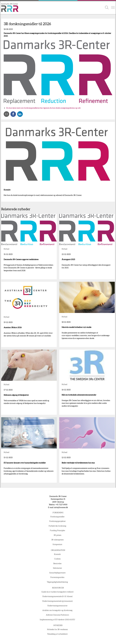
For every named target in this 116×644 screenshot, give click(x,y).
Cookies (57, 559)
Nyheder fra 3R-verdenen (57, 629)
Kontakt (57, 554)
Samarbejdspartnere (57, 573)
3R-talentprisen (57, 540)
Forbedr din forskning (57, 526)
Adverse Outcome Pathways (57, 615)
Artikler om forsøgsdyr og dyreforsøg (57, 610)
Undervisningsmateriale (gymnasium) (57, 601)
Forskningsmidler (57, 517)
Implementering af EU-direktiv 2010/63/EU (57, 620)
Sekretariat (57, 568)
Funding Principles (57, 530)
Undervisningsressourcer (57, 606)
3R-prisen (57, 535)
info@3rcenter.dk (61, 507)
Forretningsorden (57, 577)
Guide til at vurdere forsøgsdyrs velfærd (57, 592)
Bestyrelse (57, 563)
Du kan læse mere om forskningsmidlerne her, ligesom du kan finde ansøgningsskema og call (43, 108)
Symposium (57, 544)
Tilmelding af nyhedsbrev (57, 634)
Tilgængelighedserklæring (57, 582)
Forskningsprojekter (57, 521)
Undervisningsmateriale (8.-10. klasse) (57, 596)
